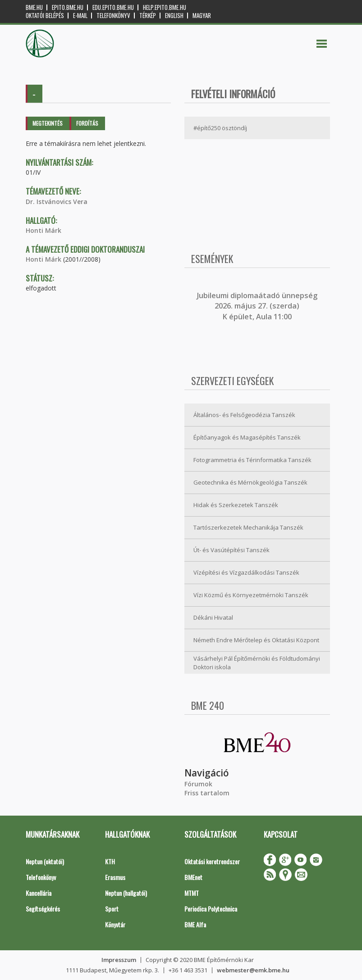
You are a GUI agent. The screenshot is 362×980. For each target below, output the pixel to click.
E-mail (80, 16)
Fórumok (198, 784)
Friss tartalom (207, 793)
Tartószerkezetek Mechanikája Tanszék (248, 527)
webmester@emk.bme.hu (253, 970)
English (174, 16)
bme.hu (34, 7)
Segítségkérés (43, 909)
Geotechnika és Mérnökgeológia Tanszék (250, 482)
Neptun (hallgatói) (126, 893)
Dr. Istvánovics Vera (57, 202)
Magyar (202, 16)
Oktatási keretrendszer (212, 861)
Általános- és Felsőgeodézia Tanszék (244, 415)
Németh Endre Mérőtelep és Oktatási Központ (256, 640)
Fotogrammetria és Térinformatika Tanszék (252, 460)
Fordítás (87, 123)
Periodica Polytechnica (211, 909)
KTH (110, 861)
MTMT (192, 893)
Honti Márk (44, 230)
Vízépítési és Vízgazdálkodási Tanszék (246, 572)
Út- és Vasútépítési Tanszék (231, 550)
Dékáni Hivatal (213, 617)
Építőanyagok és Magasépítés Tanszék (247, 437)
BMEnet (193, 877)
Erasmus (115, 877)
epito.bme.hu (68, 7)
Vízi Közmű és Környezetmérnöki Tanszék (251, 595)
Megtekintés (48, 123)
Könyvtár (115, 924)
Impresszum (119, 960)
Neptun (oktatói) (45, 861)
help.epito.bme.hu (165, 7)
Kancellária (39, 893)
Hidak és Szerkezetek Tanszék (236, 505)
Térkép (148, 16)
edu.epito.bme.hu (113, 7)
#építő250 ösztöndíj (220, 128)
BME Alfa (195, 924)
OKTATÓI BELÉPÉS (45, 16)
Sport (112, 909)
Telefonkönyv (113, 16)
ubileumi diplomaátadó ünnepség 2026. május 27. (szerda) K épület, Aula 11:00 (258, 306)
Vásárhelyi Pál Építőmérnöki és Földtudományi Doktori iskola (257, 663)
